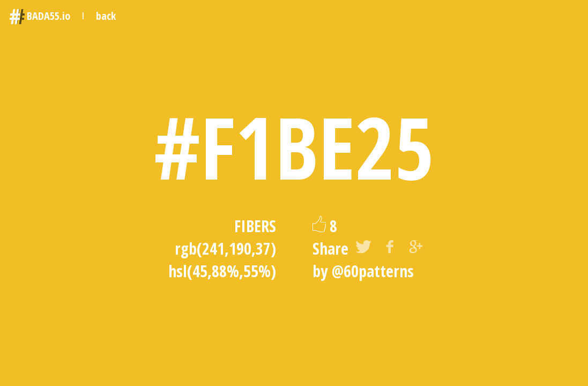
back (106, 16)
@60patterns (373, 271)
